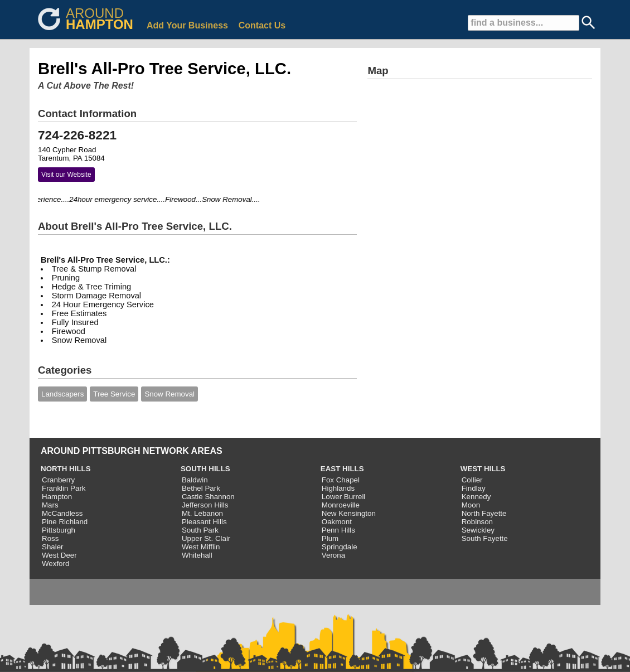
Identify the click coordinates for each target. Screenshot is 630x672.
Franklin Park (64, 488)
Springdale (340, 547)
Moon (471, 505)
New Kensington (349, 513)
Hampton (57, 497)
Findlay (474, 488)
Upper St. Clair (206, 538)
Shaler (53, 547)
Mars (50, 505)
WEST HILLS (483, 469)
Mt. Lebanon (202, 513)
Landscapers (62, 394)
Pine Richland (65, 522)
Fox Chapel (341, 480)
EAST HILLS (342, 469)
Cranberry (58, 480)
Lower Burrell (344, 497)
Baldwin (195, 480)
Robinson (477, 522)
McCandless (62, 513)
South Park (200, 530)
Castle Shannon (208, 497)
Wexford (55, 564)
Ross (50, 538)
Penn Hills (338, 530)
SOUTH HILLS (205, 469)
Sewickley (478, 530)
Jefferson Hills (205, 505)
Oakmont (337, 522)
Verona (333, 555)
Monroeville (341, 505)
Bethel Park (201, 488)
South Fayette (485, 538)
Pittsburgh (59, 530)
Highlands (338, 488)
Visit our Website (66, 175)
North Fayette (484, 513)
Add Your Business (187, 25)
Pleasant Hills (204, 522)
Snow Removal (169, 394)
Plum (330, 538)
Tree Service (114, 394)
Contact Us (262, 25)
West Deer (59, 555)
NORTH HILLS (66, 469)
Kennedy (476, 497)
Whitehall (197, 555)
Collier (472, 480)
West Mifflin (201, 547)
